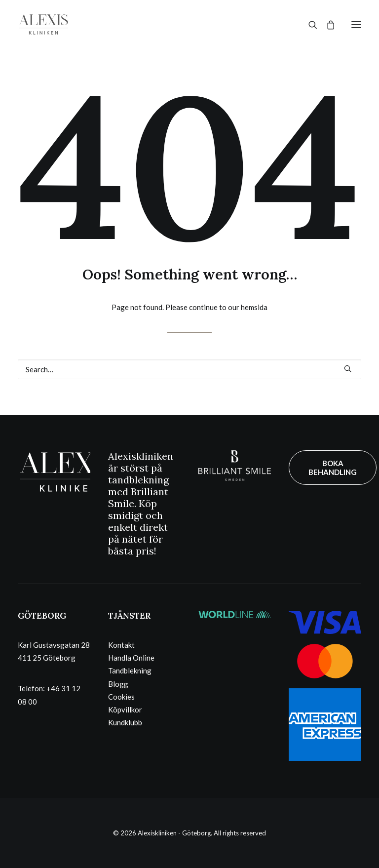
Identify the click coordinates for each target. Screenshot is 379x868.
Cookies (121, 697)
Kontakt (121, 645)
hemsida (254, 307)
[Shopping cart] (326, 25)
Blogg (118, 684)
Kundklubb (125, 722)
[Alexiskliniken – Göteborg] (43, 24)
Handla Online (131, 658)
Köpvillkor (125, 710)
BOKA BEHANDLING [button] (333, 468)
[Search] (308, 25)
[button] (356, 24)
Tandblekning (130, 671)
